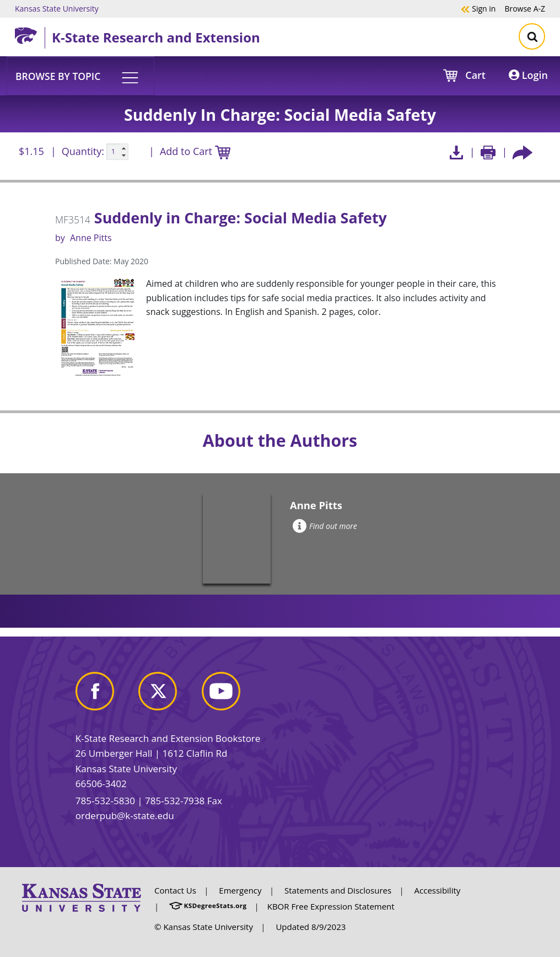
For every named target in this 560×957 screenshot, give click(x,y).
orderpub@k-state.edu (125, 816)
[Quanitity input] (117, 152)
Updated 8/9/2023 (311, 927)
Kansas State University (57, 8)
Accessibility (438, 890)
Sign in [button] (478, 8)
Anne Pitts (91, 238)
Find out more (325, 526)
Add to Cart (195, 152)
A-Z (525, 8)
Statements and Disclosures (338, 890)
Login (528, 75)
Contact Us (175, 890)
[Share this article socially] (523, 152)
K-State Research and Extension (156, 37)
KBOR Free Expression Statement (331, 906)
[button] (80, 76)
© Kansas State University (204, 927)
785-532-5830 (105, 801)
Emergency (240, 890)
